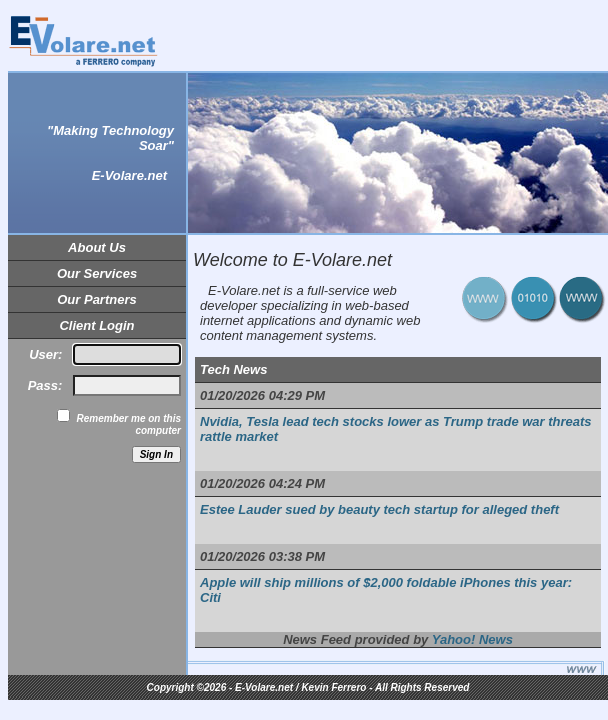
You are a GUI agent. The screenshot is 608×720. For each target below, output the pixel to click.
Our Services (97, 273)
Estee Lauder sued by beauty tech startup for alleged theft (379, 509)
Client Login (96, 325)
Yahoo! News (472, 639)
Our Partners (96, 299)
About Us (97, 247)
